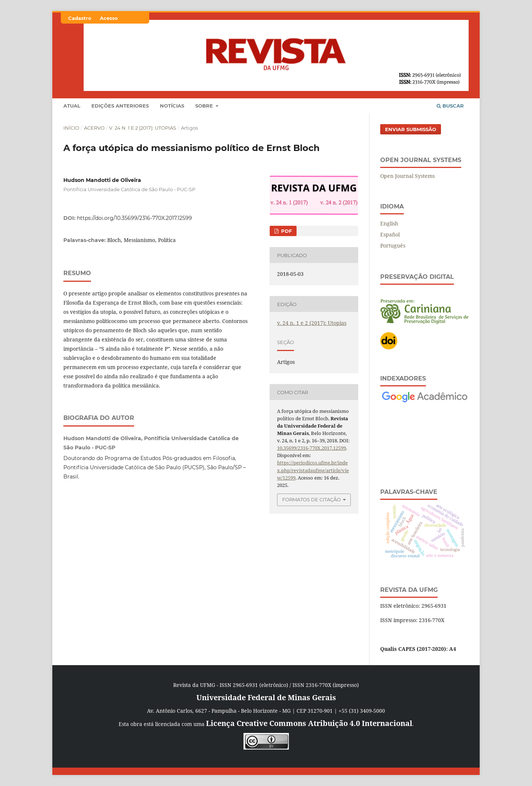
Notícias (172, 106)
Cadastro (80, 18)
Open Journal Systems (407, 176)
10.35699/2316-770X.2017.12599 (311, 448)
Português (393, 245)
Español (390, 234)
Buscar (450, 106)
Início (71, 128)
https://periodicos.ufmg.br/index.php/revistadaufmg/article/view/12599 (313, 470)
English (389, 223)
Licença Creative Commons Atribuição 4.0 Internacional (309, 723)
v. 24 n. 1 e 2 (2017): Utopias (143, 128)
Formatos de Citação (311, 499)
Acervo (94, 128)
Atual (72, 106)
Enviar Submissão (411, 129)
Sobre (205, 106)
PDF (286, 231)
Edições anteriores (120, 106)
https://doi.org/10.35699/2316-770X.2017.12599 (134, 218)
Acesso (109, 18)
